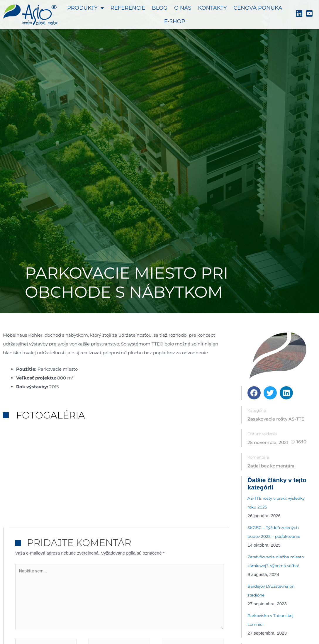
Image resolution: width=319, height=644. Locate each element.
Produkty (85, 8)
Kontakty (212, 8)
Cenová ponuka (258, 8)
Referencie (128, 8)
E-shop (175, 21)
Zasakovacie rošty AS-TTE (276, 419)
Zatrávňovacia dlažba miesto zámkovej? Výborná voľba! (276, 561)
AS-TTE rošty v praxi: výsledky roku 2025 (276, 503)
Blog (160, 8)
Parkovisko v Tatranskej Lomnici (270, 620)
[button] (254, 393)
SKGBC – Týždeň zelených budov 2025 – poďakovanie (274, 532)
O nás (183, 8)
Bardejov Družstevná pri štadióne (271, 591)
